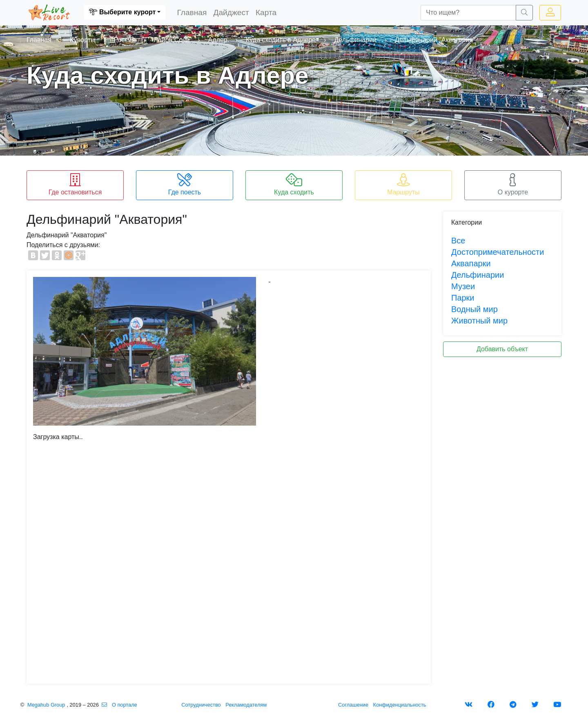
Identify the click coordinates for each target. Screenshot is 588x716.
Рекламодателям (246, 705)
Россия (125, 40)
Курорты (82, 40)
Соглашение (353, 705)
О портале (125, 705)
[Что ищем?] (468, 13)
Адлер (218, 40)
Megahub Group (46, 705)
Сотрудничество (201, 705)
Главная (193, 12)
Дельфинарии (355, 40)
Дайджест (233, 12)
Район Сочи (172, 40)
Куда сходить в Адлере (281, 40)
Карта (268, 12)
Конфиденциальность (400, 705)
